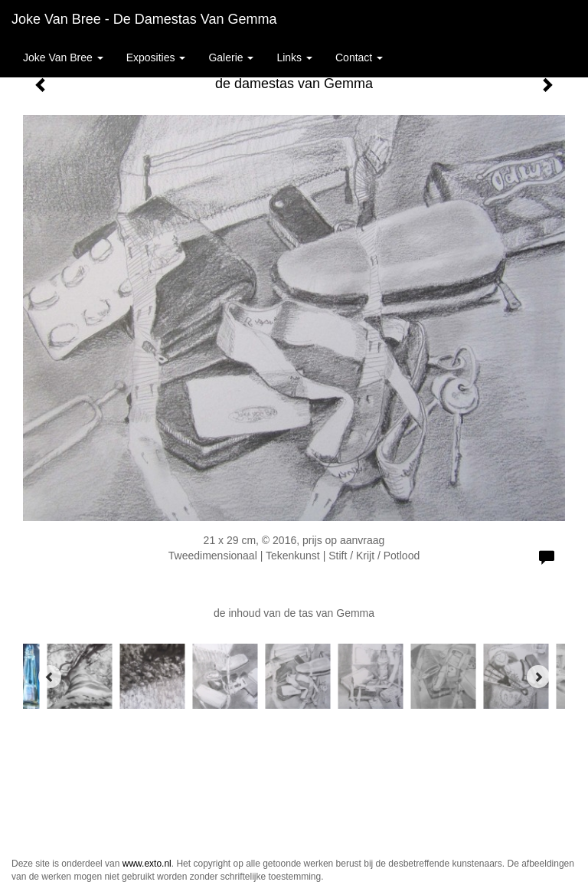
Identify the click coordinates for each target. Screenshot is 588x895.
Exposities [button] (156, 57)
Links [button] (294, 57)
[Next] (538, 677)
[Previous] (50, 677)
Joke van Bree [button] (63, 57)
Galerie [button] (231, 57)
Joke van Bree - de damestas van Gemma (144, 19)
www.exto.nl (147, 864)
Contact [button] (359, 57)
